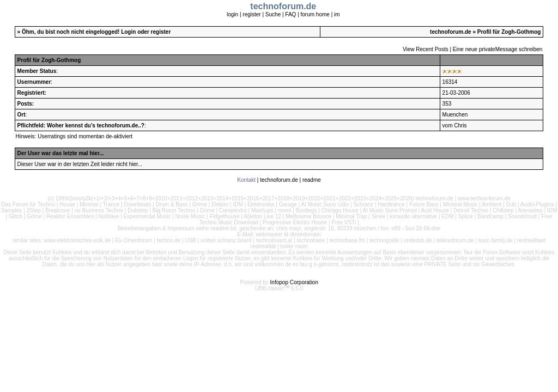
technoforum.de (451, 32)
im (337, 14)
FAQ (290, 14)
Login (128, 32)
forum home (315, 14)
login (232, 14)
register (251, 14)
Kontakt (246, 180)
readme (312, 180)
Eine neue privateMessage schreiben (498, 49)
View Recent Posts (426, 49)
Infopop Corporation (294, 282)
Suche (273, 14)
